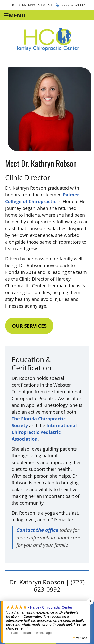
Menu (15, 15)
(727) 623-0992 (70, 5)
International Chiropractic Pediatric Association (44, 432)
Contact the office (37, 530)
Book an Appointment (31, 5)
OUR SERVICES (29, 326)
